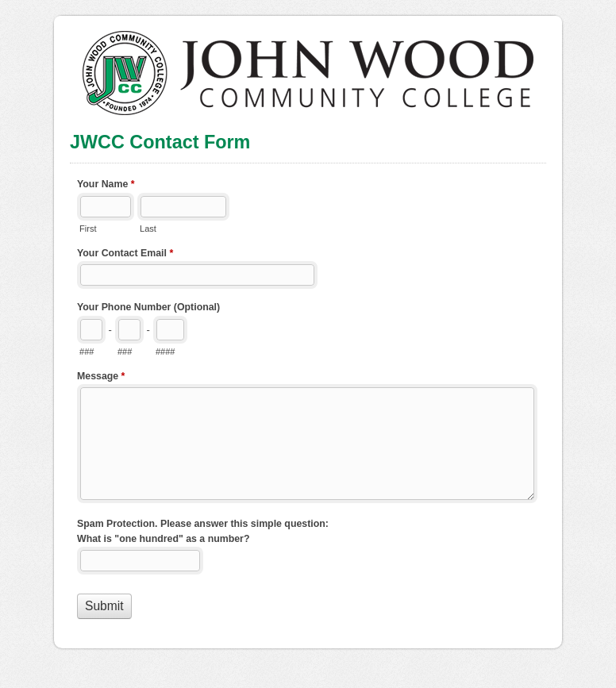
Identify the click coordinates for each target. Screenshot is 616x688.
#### (166, 352)
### (87, 352)
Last (148, 229)
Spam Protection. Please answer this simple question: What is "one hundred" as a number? (203, 531)
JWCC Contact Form (308, 66)
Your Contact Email (125, 255)
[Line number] (170, 330)
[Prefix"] (129, 330)
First (88, 229)
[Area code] (91, 330)
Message (101, 378)
